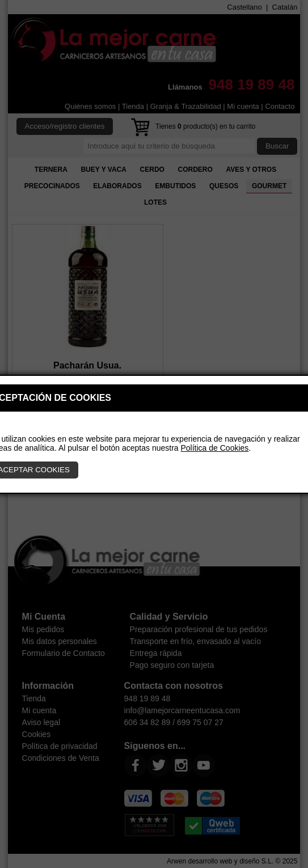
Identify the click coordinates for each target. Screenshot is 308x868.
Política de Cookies (215, 448)
